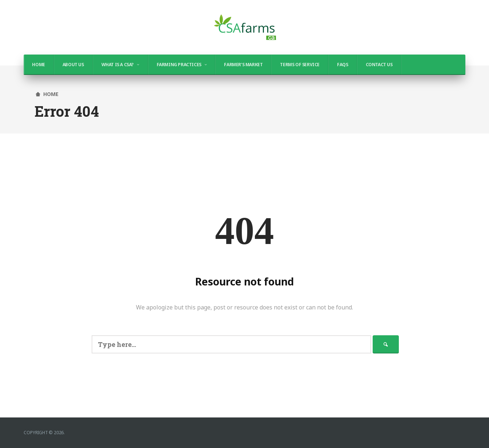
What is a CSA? (118, 65)
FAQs (342, 65)
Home (38, 65)
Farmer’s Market (243, 65)
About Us (73, 65)
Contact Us (379, 65)
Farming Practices (179, 65)
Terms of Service (300, 65)
